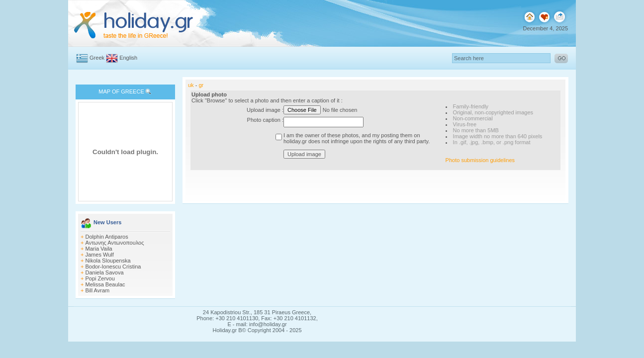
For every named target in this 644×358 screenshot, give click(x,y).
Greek (97, 58)
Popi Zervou (100, 278)
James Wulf (100, 255)
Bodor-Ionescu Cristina (113, 267)
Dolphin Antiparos (107, 237)
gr (201, 85)
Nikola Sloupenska (108, 261)
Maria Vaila (99, 249)
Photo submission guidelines (480, 160)
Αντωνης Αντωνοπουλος (115, 243)
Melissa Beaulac (105, 284)
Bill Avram (98, 290)
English (128, 58)
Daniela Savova (105, 272)
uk (191, 85)
